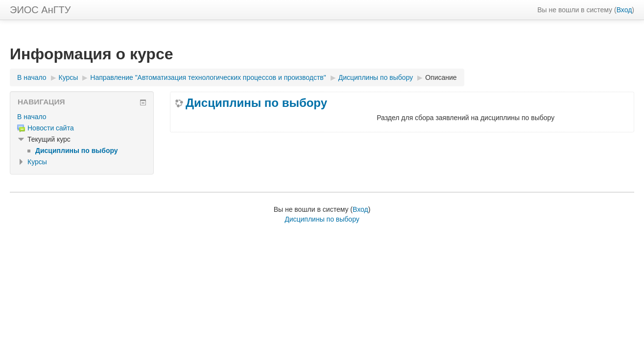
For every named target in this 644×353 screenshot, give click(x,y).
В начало (32, 77)
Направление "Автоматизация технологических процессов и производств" (208, 77)
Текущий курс (49, 139)
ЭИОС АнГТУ (40, 10)
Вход (624, 10)
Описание (441, 77)
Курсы (69, 77)
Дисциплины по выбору (376, 77)
